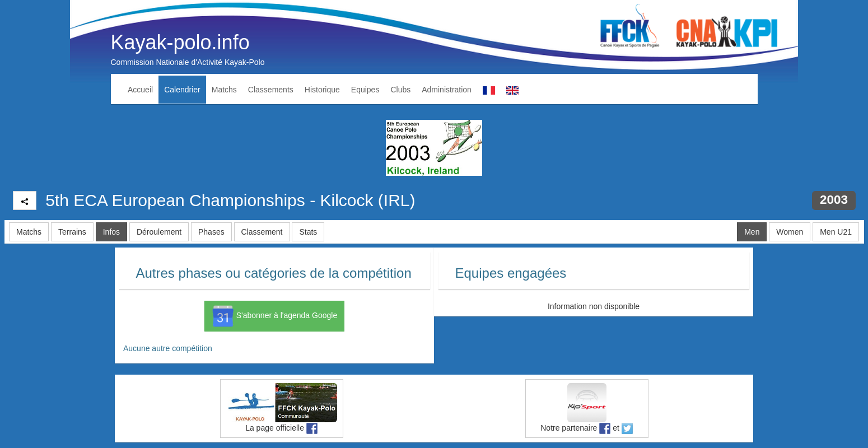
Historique (322, 90)
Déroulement (159, 232)
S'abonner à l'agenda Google (274, 316)
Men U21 (836, 232)
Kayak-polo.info (180, 42)
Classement (262, 232)
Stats (308, 232)
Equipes (365, 90)
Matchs (224, 90)
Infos (111, 232)
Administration (447, 90)
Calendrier (182, 90)
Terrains (72, 232)
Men (752, 232)
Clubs (400, 90)
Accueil (140, 90)
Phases (211, 232)
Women (790, 232)
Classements (271, 90)
